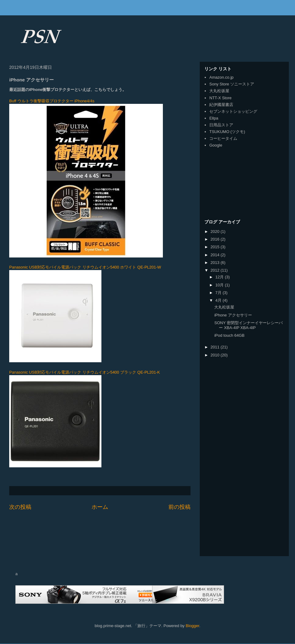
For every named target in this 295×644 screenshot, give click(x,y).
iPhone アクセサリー (233, 315)
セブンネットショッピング (233, 111)
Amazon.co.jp (221, 77)
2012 (216, 270)
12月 (220, 277)
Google (216, 145)
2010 (216, 355)
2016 (216, 239)
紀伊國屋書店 (221, 105)
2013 (216, 263)
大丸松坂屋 (219, 91)
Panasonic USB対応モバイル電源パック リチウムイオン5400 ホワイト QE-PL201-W (85, 267)
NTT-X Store (220, 98)
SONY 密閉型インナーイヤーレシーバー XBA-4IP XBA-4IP (248, 325)
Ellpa (214, 118)
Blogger (192, 626)
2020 (216, 232)
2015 (216, 247)
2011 (216, 347)
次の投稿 (20, 507)
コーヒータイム (223, 138)
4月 (219, 300)
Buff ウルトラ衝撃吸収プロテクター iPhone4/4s (52, 101)
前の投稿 (179, 507)
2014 (216, 255)
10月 (220, 285)
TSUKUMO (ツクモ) (227, 132)
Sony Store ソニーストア (232, 84)
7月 (219, 293)
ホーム (100, 507)
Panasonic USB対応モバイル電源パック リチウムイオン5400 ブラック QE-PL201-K (85, 372)
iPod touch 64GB (229, 335)
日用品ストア (221, 125)
